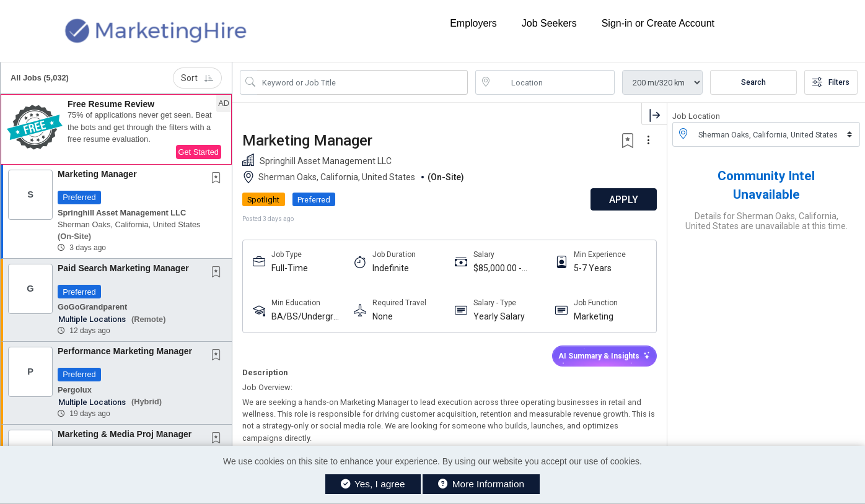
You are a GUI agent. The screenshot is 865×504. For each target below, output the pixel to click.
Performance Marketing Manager (125, 351)
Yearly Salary (499, 316)
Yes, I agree (373, 484)
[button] (116, 129)
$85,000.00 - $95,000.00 (498, 268)
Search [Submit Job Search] (753, 82)
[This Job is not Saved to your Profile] (219, 179)
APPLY (624, 200)
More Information (481, 484)
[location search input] (554, 82)
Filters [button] (831, 82)
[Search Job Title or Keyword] (362, 82)
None (383, 316)
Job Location (696, 116)
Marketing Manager (97, 174)
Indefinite (391, 268)
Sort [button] (197, 78)
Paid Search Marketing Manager (123, 268)
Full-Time (290, 268)
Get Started (199, 152)
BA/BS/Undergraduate (307, 317)
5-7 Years (593, 268)
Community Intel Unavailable (766, 185)
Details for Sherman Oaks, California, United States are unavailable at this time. (766, 221)
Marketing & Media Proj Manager (125, 434)
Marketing (594, 316)
